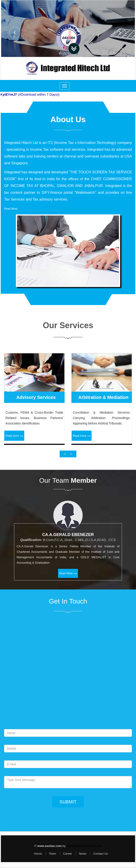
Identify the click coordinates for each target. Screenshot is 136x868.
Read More (11, 209)
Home (38, 854)
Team (53, 854)
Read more (14, 452)
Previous (15, 33)
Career (68, 854)
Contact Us (100, 854)
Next (120, 33)
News (83, 854)
